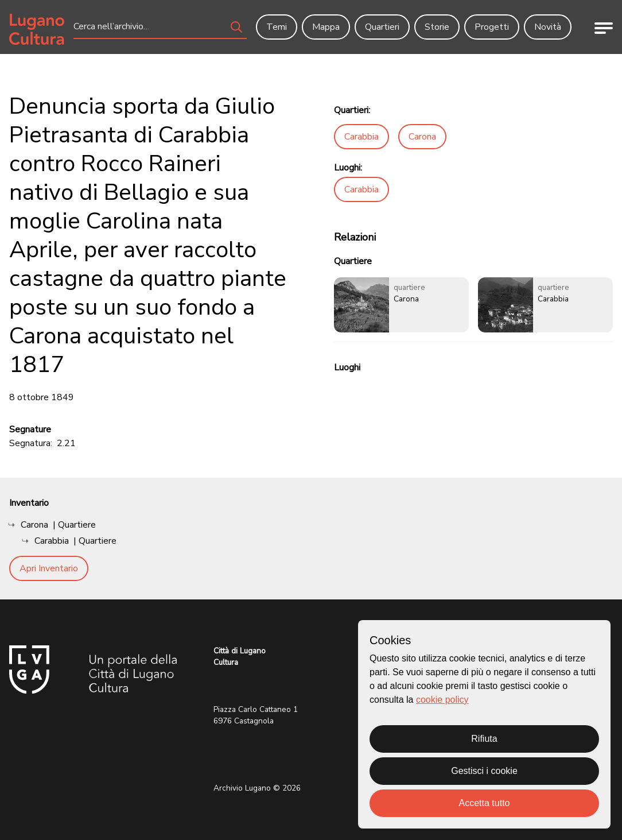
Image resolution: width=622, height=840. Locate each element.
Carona (422, 137)
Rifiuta (484, 739)
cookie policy (442, 700)
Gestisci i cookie (484, 771)
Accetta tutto (485, 803)
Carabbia (361, 137)
